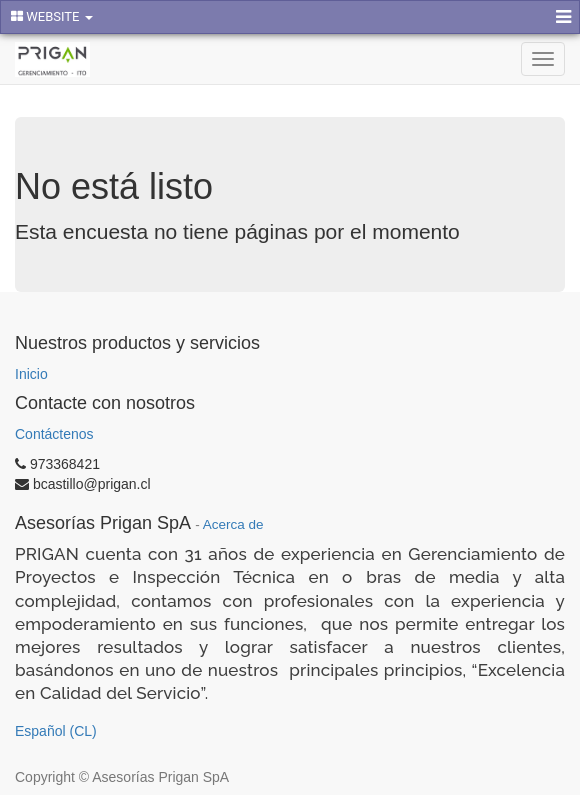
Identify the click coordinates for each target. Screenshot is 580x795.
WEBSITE (52, 16)
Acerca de (233, 524)
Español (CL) (56, 731)
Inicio (31, 374)
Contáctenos (54, 434)
